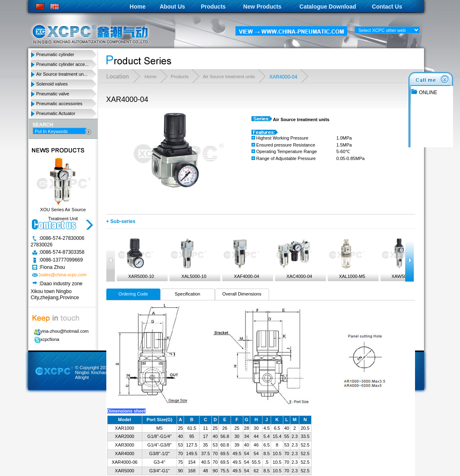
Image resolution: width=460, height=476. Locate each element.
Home (138, 7)
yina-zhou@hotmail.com (60, 331)
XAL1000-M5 (346, 258)
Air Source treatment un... (62, 74)
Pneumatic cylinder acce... (63, 64)
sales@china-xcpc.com (63, 275)
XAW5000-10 (399, 258)
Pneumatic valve (53, 94)
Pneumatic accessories (59, 104)
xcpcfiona (45, 339)
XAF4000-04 (241, 258)
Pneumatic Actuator (56, 113)
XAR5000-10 (135, 258)
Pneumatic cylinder (55, 54)
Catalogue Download (328, 7)
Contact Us (387, 7)
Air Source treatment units (229, 77)
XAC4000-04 (294, 258)
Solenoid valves (52, 84)
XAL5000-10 (188, 258)
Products (213, 7)
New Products (262, 7)
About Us (172, 7)
